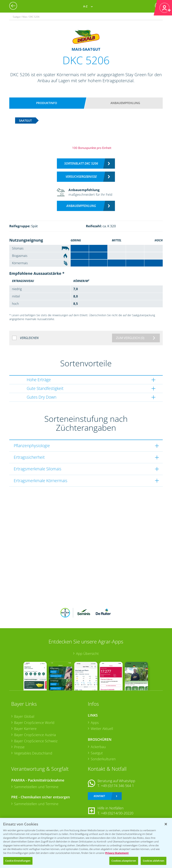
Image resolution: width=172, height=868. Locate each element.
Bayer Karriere (25, 729)
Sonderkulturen (103, 759)
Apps (95, 723)
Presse (19, 747)
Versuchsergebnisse (81, 177)
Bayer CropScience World (34, 723)
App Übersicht (87, 654)
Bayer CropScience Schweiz (36, 741)
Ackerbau (98, 747)
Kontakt (99, 796)
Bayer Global (24, 716)
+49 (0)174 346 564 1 (117, 786)
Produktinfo (47, 103)
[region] (86, 843)
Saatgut (97, 753)
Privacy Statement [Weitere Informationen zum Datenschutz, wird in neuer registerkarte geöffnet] (117, 853)
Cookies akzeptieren (124, 861)
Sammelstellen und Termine (36, 787)
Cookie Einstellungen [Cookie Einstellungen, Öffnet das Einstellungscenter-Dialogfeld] (18, 861)
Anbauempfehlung (125, 103)
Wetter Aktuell (102, 729)
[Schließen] (166, 824)
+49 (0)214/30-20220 (117, 813)
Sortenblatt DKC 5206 (81, 163)
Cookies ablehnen (154, 861)
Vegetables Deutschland (33, 753)
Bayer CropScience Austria (35, 735)
